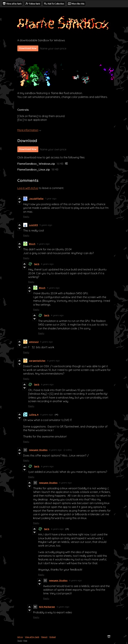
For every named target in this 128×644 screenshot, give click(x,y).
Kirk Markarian (47, 607)
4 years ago (43, 244)
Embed (53, 637)
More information (29, 130)
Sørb (37, 264)
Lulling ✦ (34, 415)
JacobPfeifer (36, 199)
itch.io (20, 637)
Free (25, 641)
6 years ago (53, 361)
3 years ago (46, 225)
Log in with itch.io (28, 188)
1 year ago (51, 199)
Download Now (28, 48)
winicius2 (34, 342)
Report (44, 637)
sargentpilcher (37, 361)
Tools (20, 641)
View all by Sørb (32, 637)
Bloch (32, 244)
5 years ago (46, 342)
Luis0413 (33, 225)
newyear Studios (38, 450)
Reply (26, 216)
